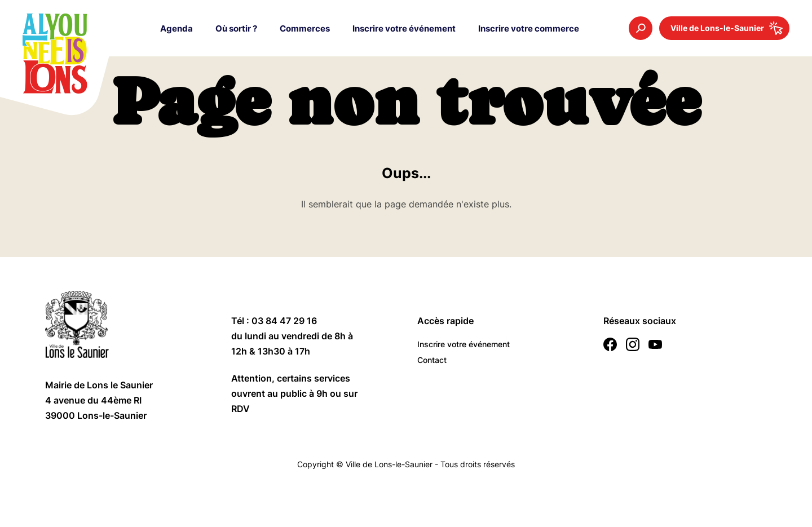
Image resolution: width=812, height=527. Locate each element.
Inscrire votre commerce (529, 28)
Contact (432, 360)
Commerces (305, 28)
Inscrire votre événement (404, 28)
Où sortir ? (236, 28)
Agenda (176, 28)
